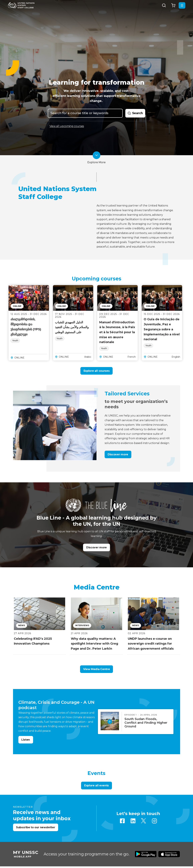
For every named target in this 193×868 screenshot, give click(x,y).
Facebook (122, 821)
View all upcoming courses (67, 126)
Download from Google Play (146, 854)
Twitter (144, 821)
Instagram (154, 821)
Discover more (118, 454)
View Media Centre (97, 669)
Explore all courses (97, 371)
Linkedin (133, 821)
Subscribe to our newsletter (36, 827)
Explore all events (96, 785)
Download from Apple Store (169, 854)
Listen (26, 740)
